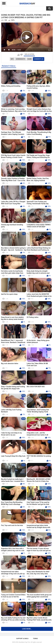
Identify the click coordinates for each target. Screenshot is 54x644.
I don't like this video (21, 55)
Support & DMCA (22, 639)
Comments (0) (39, 59)
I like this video (19, 55)
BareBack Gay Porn (25, 642)
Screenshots (21, 59)
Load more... (27, 629)
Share (29, 59)
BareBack (27, 3)
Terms (35, 639)
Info (12, 59)
